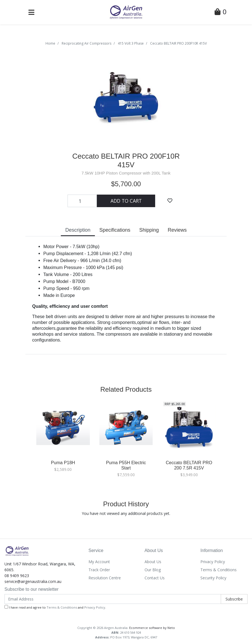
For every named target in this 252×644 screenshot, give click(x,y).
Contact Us (155, 578)
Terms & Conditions (219, 570)
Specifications (115, 230)
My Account (99, 562)
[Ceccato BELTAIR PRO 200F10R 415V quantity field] (82, 201)
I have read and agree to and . (55, 607)
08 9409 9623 (17, 576)
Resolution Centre (105, 578)
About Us (153, 562)
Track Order (99, 570)
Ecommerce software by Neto (152, 628)
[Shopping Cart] (220, 13)
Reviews (177, 230)
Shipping (149, 230)
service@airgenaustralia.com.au (33, 581)
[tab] (78, 231)
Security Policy (213, 578)
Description (78, 230)
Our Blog (153, 570)
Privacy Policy (213, 562)
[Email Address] (113, 599)
